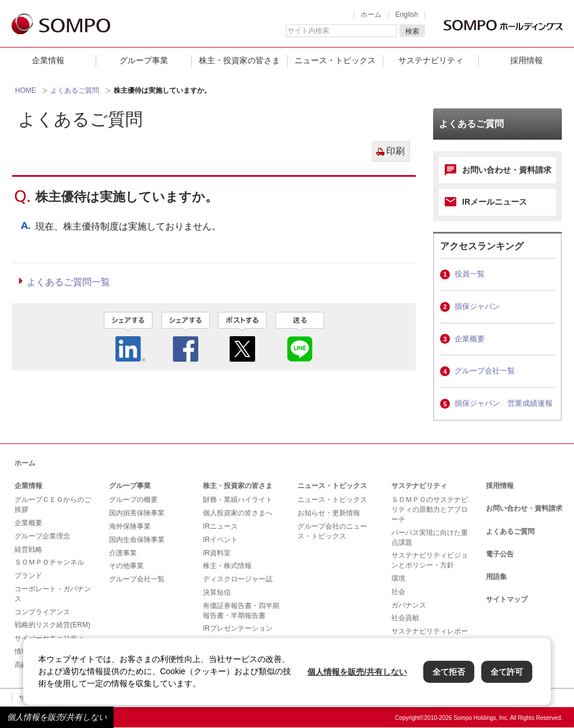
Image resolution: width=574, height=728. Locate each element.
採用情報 (526, 60)
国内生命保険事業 (137, 540)
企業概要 (470, 339)
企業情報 (48, 60)
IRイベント (220, 540)
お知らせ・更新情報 (329, 513)
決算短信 (217, 592)
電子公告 (500, 554)
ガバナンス (409, 605)
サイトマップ (507, 599)
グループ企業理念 (42, 536)
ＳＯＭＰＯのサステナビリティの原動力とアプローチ (430, 509)
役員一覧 (470, 274)
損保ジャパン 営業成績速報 (504, 403)
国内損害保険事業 (137, 513)
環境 (398, 578)
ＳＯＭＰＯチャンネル (49, 562)
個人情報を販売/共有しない (57, 717)
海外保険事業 (130, 526)
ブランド (28, 576)
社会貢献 (405, 618)
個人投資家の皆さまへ (238, 513)
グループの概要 (133, 500)
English (407, 14)
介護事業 (123, 553)
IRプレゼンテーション (238, 628)
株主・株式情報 (227, 566)
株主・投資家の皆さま (239, 60)
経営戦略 (28, 549)
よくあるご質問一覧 (68, 282)
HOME (26, 90)
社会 (398, 592)
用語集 (496, 577)
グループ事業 (144, 60)
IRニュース (220, 526)
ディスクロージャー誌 (238, 579)
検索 (412, 31)
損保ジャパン (477, 306)
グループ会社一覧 (485, 371)
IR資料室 (217, 553)
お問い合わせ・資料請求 (507, 170)
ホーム (371, 14)
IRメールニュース (495, 202)
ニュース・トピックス (335, 60)
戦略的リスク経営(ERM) (52, 625)
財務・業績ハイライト (238, 500)
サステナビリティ (431, 60)
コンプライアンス (42, 612)
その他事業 (126, 566)
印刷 (395, 151)
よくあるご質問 (75, 90)
